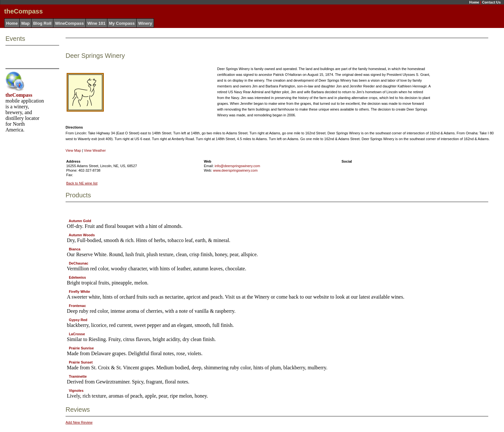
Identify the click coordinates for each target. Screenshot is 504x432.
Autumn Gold (80, 221)
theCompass (19, 95)
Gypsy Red (78, 320)
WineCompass (69, 23)
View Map (73, 150)
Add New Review (79, 422)
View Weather (95, 150)
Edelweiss (77, 277)
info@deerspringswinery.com (237, 166)
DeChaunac (79, 263)
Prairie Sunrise (81, 348)
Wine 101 (96, 23)
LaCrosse (77, 334)
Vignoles (76, 391)
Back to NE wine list (82, 183)
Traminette (78, 376)
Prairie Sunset (81, 362)
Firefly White (79, 292)
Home (474, 2)
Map (25, 23)
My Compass (122, 23)
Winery (145, 23)
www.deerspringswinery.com (235, 170)
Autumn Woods (82, 235)
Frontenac (77, 306)
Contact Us (491, 2)
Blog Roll (42, 23)
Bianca (75, 249)
